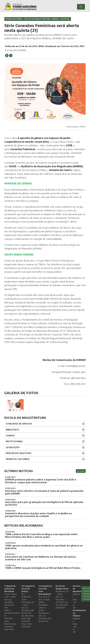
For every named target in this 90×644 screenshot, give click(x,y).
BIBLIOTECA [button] (12, 430)
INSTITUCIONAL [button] (14, 441)
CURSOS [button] (10, 436)
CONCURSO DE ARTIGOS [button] (19, 424)
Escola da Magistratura (37, 19)
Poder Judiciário (14, 19)
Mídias (55, 19)
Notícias (65, 19)
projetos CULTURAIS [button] (18, 459)
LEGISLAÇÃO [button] (13, 447)
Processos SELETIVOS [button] (19, 453)
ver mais (81, 471)
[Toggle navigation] (81, 7)
